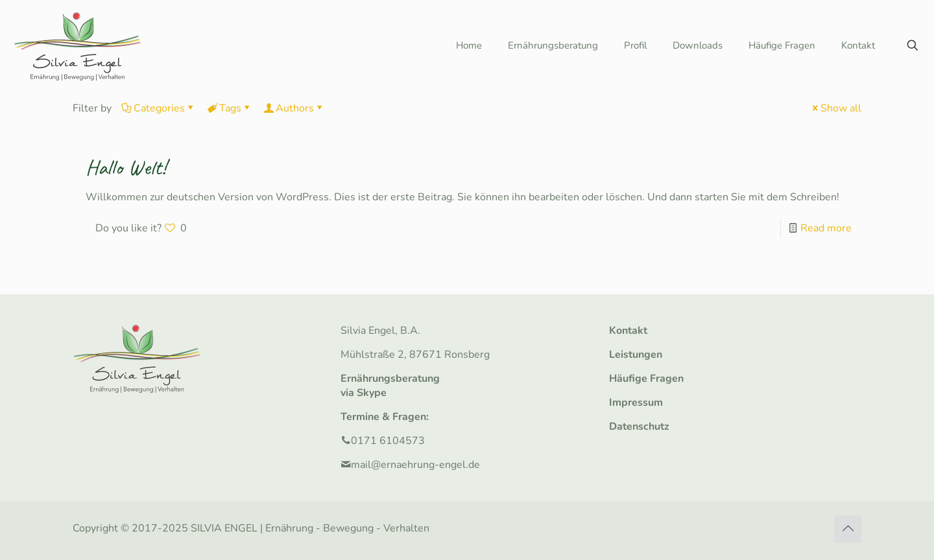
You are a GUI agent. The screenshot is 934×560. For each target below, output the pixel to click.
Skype (372, 393)
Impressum (636, 402)
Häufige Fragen (646, 379)
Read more (826, 228)
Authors (294, 108)
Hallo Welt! (126, 167)
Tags (229, 108)
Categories (158, 108)
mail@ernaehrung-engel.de (415, 465)
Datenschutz (639, 426)
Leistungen (636, 355)
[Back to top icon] (848, 529)
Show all (836, 108)
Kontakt (628, 331)
